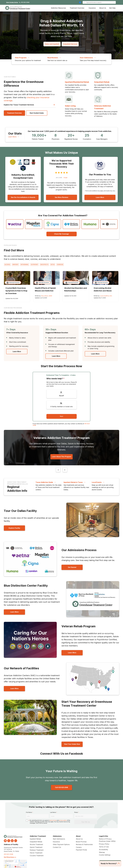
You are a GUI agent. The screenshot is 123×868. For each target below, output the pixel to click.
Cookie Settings (105, 855)
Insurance (92, 8)
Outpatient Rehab (102, 82)
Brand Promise (81, 842)
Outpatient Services (70, 44)
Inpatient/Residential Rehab (77, 82)
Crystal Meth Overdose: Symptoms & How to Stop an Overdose (16, 291)
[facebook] (5, 841)
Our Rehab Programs (13, 308)
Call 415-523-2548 (61, 787)
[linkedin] (12, 841)
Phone (76, 812)
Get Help (112, 8)
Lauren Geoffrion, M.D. (106, 296)
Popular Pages (10, 245)
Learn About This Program (61, 457)
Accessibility (103, 850)
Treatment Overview (77, 8)
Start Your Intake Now (72, 744)
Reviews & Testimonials (84, 844)
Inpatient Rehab (35, 839)
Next (62, 416)
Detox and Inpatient (52, 44)
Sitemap (102, 852)
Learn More (14, 137)
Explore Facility (14, 528)
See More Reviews (61, 197)
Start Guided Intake (37, 113)
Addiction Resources (58, 8)
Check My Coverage (61, 234)
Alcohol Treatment (36, 844)
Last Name (53, 812)
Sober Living (70, 106)
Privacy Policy (104, 844)
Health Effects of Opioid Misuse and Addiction (45, 289)
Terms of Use (104, 847)
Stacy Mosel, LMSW (47, 296)
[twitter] (9, 841)
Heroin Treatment (36, 853)
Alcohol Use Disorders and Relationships (76, 289)
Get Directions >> (10, 857)
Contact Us (57, 847)
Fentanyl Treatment (37, 850)
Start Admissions (59, 839)
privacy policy (63, 820)
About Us (103, 8)
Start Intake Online (12, 2)
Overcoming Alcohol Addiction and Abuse (103, 289)
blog (16, 841)
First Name (29, 812)
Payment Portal (81, 850)
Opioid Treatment (36, 847)
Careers (79, 847)
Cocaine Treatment (37, 856)
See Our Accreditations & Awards (23, 197)
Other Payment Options (61, 844)
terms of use (53, 820)
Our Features (10, 77)
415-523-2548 (25, 2)
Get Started (72, 567)
